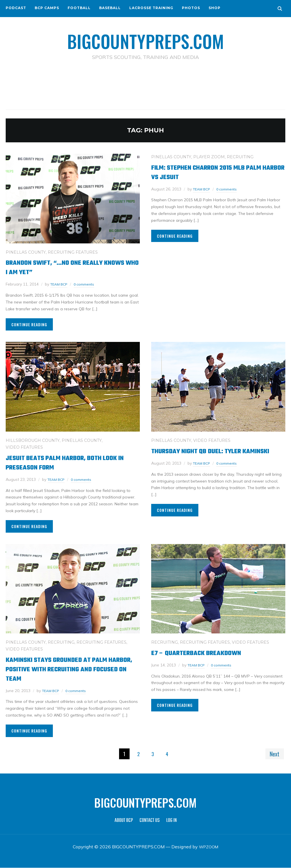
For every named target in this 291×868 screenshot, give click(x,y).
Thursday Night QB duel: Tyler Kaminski (205, 455)
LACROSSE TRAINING (151, 8)
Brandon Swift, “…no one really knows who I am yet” (64, 267)
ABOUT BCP (124, 821)
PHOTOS (191, 8)
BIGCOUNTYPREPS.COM (146, 40)
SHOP (215, 8)
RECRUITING (240, 157)
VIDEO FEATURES (24, 447)
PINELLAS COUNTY (26, 252)
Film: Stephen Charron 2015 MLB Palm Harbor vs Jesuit (218, 172)
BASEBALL (110, 8)
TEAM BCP (60, 284)
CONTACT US (150, 821)
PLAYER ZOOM (209, 157)
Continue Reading (29, 324)
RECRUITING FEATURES (73, 252)
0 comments (87, 284)
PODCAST (16, 8)
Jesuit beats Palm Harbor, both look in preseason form (71, 462)
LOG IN (172, 821)
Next (273, 754)
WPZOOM (209, 847)
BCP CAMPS (47, 8)
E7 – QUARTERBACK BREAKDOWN (204, 653)
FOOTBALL (79, 8)
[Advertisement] (145, 86)
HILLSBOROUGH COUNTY (33, 440)
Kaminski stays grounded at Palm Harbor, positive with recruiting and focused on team (72, 669)
